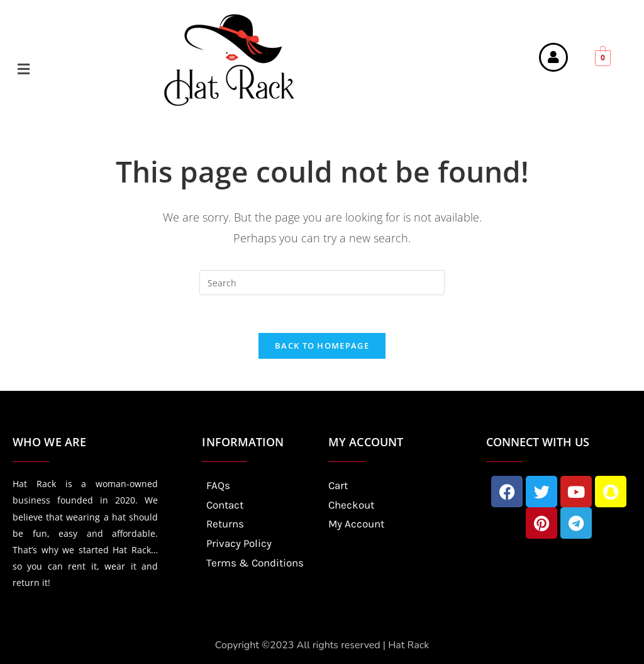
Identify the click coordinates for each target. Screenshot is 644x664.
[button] (82, 69)
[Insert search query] (322, 283)
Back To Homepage (322, 346)
